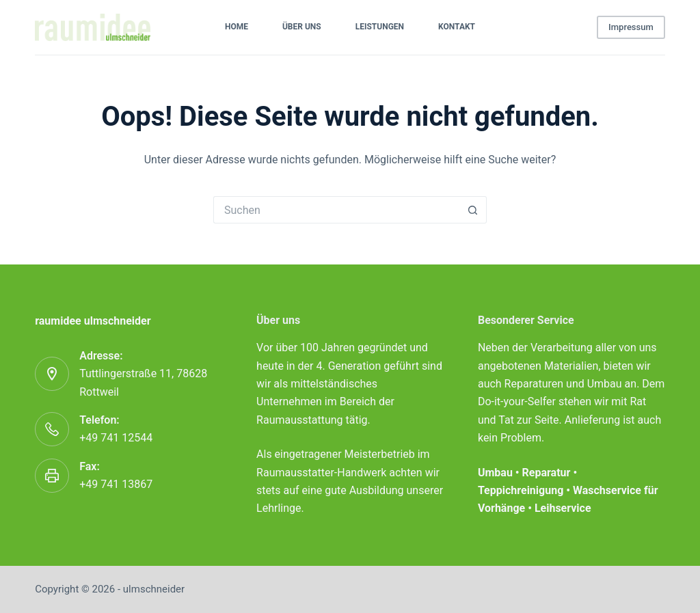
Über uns (302, 27)
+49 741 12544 (116, 438)
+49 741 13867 (116, 484)
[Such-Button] (473, 210)
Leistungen (380, 27)
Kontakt (457, 27)
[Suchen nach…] (336, 210)
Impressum (631, 27)
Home (237, 27)
